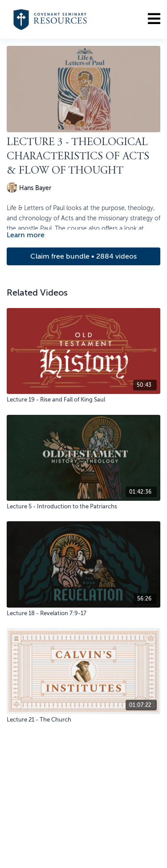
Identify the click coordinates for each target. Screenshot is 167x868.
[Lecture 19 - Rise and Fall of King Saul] (83, 400)
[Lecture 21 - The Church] (83, 720)
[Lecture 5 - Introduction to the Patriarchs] (83, 507)
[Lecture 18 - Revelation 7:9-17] (83, 613)
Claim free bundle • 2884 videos (83, 256)
